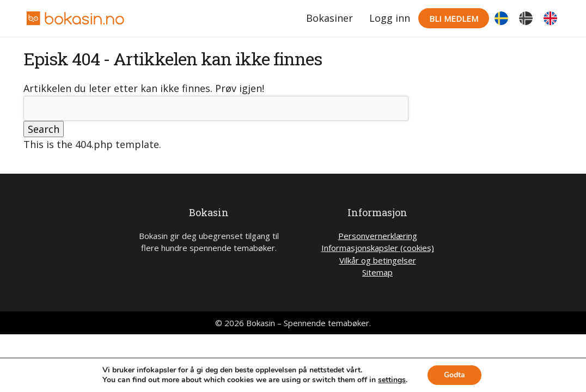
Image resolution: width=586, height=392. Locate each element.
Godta (454, 375)
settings (392, 380)
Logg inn (390, 18)
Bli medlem (454, 19)
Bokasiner (329, 18)
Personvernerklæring (378, 236)
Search (44, 129)
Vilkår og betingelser (378, 260)
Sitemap (377, 272)
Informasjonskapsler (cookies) (378, 248)
